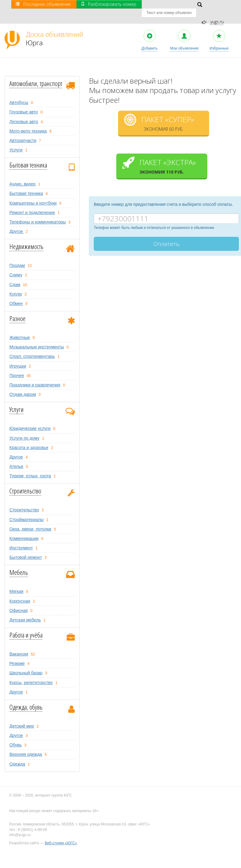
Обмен (16, 295)
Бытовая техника (28, 156)
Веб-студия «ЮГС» (61, 835)
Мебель (19, 564)
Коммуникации (24, 530)
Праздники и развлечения (35, 376)
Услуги (16, 141)
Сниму (16, 267)
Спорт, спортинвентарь (32, 348)
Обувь (15, 736)
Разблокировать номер (109, 4)
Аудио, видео (22, 175)
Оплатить (166, 235)
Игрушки (18, 358)
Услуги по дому (24, 430)
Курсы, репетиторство (31, 674)
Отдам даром (23, 386)
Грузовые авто (24, 104)
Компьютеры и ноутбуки (33, 195)
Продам (17, 257)
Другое (17, 223)
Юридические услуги (30, 420)
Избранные (219, 32)
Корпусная (20, 593)
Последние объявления (43, 4)
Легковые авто (24, 113)
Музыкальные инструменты (37, 339)
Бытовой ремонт (26, 549)
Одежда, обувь (26, 698)
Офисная (19, 602)
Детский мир (22, 718)
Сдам (15, 276)
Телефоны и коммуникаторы (38, 213)
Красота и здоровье (29, 439)
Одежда (17, 756)
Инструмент (21, 539)
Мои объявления (184, 32)
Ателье (16, 458)
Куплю (16, 285)
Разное (17, 310)
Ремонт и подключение (32, 204)
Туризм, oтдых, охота (30, 467)
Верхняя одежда (26, 746)
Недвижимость (26, 238)
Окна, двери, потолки (30, 520)
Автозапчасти (23, 132)
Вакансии (19, 645)
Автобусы (19, 94)
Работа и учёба (26, 626)
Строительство (25, 482)
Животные (20, 329)
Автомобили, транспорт (36, 75)
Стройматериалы (27, 511)
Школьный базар (26, 665)
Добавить (149, 32)
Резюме (17, 655)
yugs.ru (217, 13)
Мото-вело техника (28, 123)
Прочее (17, 367)
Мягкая (16, 583)
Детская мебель (25, 611)
